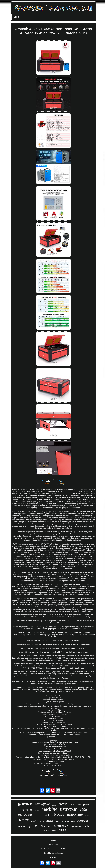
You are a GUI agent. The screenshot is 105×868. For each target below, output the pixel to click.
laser (24, 820)
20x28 (87, 816)
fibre (33, 826)
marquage (75, 814)
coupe (54, 830)
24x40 (72, 804)
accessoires (39, 816)
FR (55, 857)
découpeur (42, 804)
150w (50, 827)
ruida (86, 826)
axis (57, 821)
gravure (25, 803)
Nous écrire (53, 845)
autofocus (83, 821)
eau (47, 815)
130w (42, 826)
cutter (63, 804)
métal (50, 821)
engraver (45, 830)
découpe (58, 814)
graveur (68, 809)
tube (37, 811)
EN (52, 857)
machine (49, 809)
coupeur (22, 826)
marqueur (25, 814)
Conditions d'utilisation (53, 853)
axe (79, 805)
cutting (62, 830)
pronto (86, 805)
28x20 (54, 805)
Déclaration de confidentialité (53, 849)
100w (83, 810)
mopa (42, 821)
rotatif (34, 821)
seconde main (68, 821)
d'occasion (26, 810)
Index (53, 840)
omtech (61, 825)
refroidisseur (76, 827)
